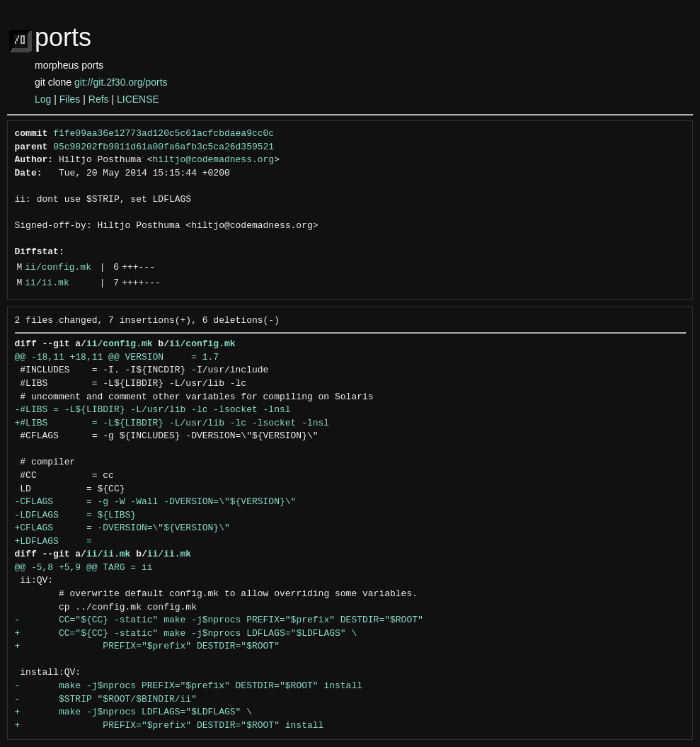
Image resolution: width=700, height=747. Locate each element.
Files (70, 99)
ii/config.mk (58, 268)
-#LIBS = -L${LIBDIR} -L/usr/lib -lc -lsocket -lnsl (153, 410)
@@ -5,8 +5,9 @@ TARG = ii (84, 568)
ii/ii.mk (47, 283)
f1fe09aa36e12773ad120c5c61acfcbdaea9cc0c (163, 134)
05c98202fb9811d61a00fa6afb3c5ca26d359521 (163, 147)
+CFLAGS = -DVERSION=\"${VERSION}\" (122, 528)
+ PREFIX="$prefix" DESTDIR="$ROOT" (147, 646)
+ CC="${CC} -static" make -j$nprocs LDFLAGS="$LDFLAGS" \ (186, 634)
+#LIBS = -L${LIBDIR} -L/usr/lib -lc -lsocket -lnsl (172, 423)
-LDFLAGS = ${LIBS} (76, 515)
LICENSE (138, 99)
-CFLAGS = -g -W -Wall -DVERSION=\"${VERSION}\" (156, 502)
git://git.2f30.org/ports (121, 82)
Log (43, 99)
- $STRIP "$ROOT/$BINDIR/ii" (106, 700)
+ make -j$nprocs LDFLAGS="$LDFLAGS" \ (133, 712)
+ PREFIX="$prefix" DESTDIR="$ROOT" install (170, 726)
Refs (99, 99)
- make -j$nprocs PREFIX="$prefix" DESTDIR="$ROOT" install (189, 686)
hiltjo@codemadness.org (214, 160)
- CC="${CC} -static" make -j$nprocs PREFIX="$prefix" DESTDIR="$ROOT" (219, 620)
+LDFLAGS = (53, 542)
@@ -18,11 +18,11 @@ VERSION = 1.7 (117, 358)
